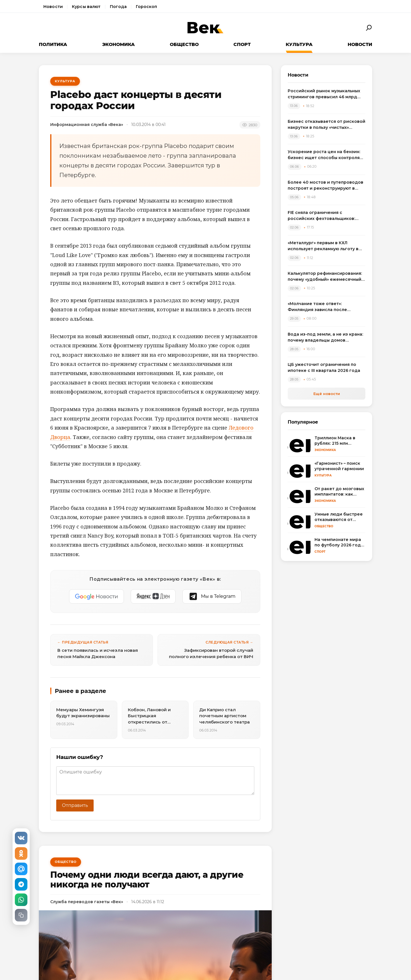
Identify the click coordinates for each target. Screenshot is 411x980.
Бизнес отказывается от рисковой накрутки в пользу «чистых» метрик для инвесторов (327, 125)
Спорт (242, 44)
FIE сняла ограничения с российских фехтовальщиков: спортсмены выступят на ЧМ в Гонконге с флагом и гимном (321, 216)
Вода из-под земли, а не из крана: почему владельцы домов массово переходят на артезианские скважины (325, 337)
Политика (53, 44)
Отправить (75, 805)
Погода (118, 7)
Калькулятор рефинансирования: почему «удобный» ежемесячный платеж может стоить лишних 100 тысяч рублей (325, 277)
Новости (53, 7)
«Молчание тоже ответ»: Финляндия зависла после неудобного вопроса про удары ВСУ (324, 307)
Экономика (118, 44)
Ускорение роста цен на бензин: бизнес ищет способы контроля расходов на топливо (324, 155)
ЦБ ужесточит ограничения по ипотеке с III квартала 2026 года (324, 367)
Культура (299, 44)
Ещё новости (327, 394)
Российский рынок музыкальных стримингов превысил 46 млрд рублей (324, 94)
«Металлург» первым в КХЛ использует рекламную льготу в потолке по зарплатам (323, 246)
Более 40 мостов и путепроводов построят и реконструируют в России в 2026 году (326, 186)
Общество (184, 44)
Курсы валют (86, 7)
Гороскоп (146, 7)
